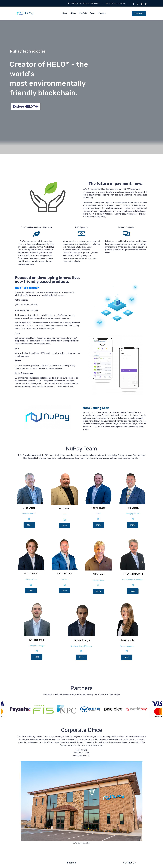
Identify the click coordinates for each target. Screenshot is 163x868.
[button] (139, 13)
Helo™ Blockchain (27, 288)
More (29, 525)
